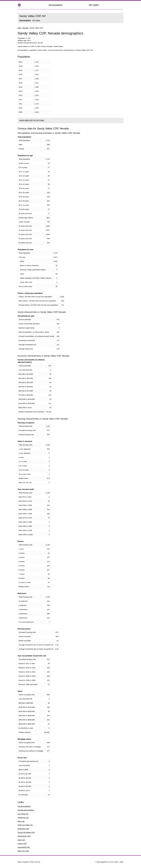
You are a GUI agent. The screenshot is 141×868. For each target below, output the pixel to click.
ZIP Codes (94, 5)
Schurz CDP (22, 844)
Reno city (21, 821)
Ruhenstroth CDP (24, 836)
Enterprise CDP (23, 829)
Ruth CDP (21, 840)
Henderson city (23, 818)
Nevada (25, 28)
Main (19, 28)
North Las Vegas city (25, 825)
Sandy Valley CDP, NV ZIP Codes (32, 120)
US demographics (24, 806)
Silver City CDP (23, 851)
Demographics (56, 5)
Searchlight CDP (24, 847)
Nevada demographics (26, 810)
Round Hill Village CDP (26, 832)
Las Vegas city (23, 814)
